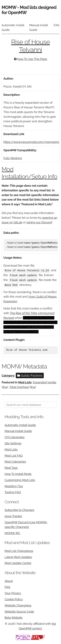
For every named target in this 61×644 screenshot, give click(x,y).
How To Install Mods (18, 473)
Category (8, 375)
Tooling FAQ (13, 492)
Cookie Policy (14, 599)
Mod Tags (11, 467)
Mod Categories (15, 461)
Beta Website (14, 617)
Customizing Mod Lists (20, 479)
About (9, 580)
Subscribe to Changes (19, 509)
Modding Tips (14, 485)
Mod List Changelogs (19, 550)
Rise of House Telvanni (30, 46)
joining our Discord (39, 222)
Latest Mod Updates (18, 556)
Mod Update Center (18, 562)
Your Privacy (13, 592)
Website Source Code (19, 611)
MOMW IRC (12, 532)
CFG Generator (15, 437)
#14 (5, 386)
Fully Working (13, 158)
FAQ (57, 25)
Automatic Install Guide (13, 28)
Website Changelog (18, 605)
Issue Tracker (13, 515)
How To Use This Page (32, 59)
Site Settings (13, 443)
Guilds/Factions (30, 375)
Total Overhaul (19, 386)
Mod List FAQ (14, 455)
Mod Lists (25, 382)
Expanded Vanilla (45, 382)
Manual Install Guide (39, 28)
